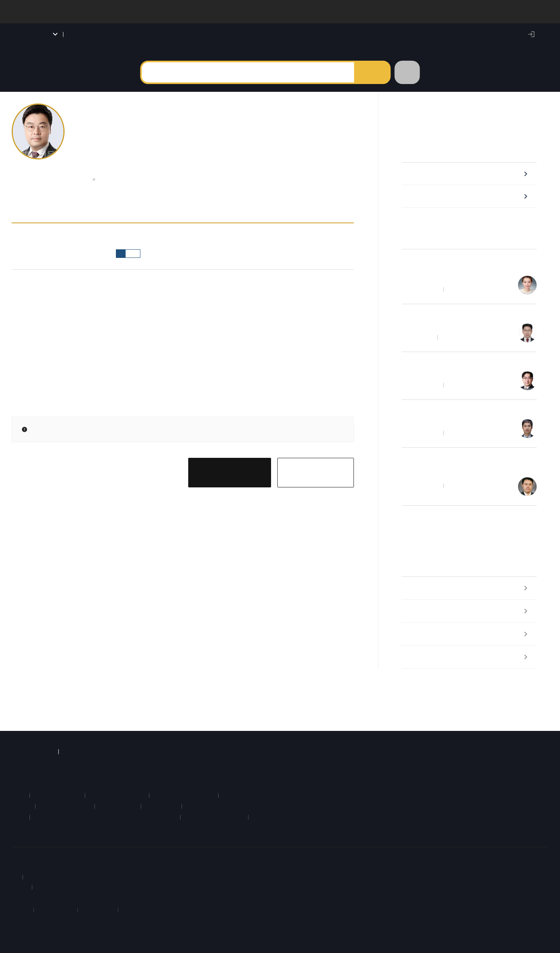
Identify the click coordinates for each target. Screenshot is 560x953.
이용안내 (50, 853)
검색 (372, 80)
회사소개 (23, 853)
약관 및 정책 (81, 853)
